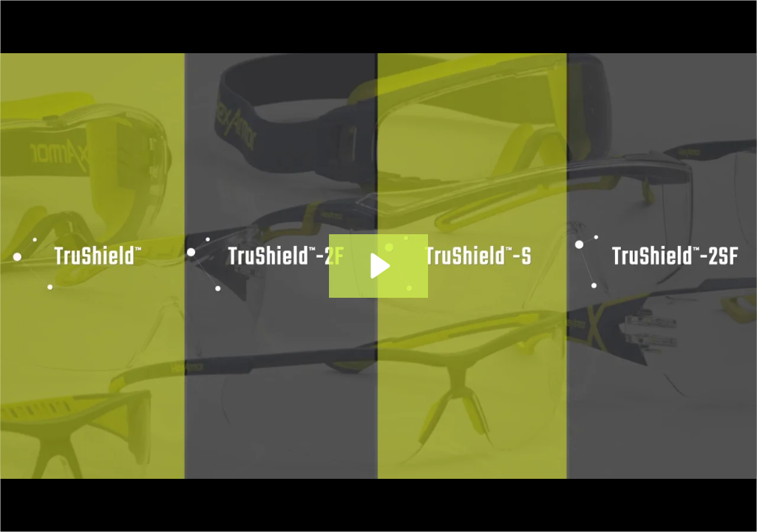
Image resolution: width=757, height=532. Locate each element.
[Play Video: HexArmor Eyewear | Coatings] (378, 266)
